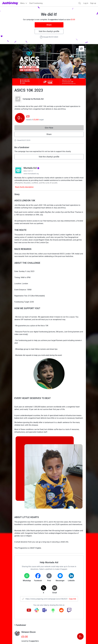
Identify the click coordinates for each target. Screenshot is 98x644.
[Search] (80, 3)
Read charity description (24, 187)
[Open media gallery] (49, 65)
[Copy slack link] (37, 610)
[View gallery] (81, 49)
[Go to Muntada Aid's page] (18, 170)
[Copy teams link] (45, 610)
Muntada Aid (38, 99)
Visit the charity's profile (49, 31)
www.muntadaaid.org (31, 174)
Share (49, 25)
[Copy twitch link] (69, 610)
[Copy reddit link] (61, 610)
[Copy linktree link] (53, 611)
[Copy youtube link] (29, 610)
